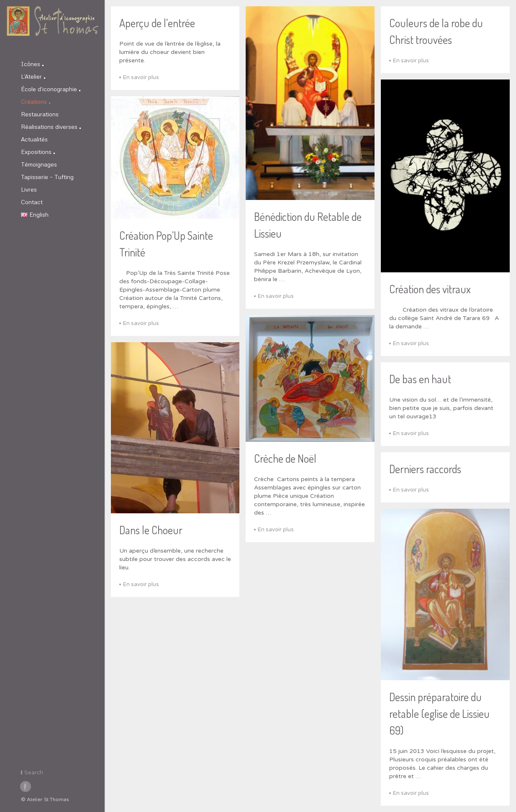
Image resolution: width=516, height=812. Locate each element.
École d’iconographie (51, 89)
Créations (36, 101)
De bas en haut (420, 379)
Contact (32, 202)
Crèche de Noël (285, 458)
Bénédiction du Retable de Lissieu (308, 225)
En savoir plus (141, 77)
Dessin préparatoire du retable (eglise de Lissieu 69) (439, 713)
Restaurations (40, 114)
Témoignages (39, 164)
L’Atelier (33, 76)
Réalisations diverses (51, 127)
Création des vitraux (430, 289)
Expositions (38, 152)
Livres (29, 189)
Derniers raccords (425, 469)
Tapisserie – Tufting (47, 177)
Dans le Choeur (151, 530)
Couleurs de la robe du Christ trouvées (436, 31)
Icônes (32, 64)
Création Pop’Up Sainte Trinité (166, 244)
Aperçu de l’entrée (157, 23)
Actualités (34, 139)
